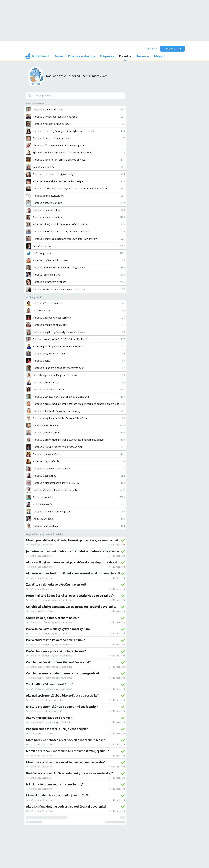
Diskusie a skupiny (81, 56)
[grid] (75, 681)
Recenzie (143, 56)
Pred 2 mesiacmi (117, 545)
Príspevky (107, 56)
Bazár (59, 56)
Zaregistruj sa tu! (172, 49)
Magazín (160, 56)
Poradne (125, 56)
